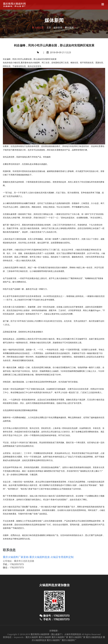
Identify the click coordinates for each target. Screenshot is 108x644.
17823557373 (17, 564)
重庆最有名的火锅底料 (30, 63)
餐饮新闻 (69, 27)
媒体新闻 (58, 27)
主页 (49, 27)
